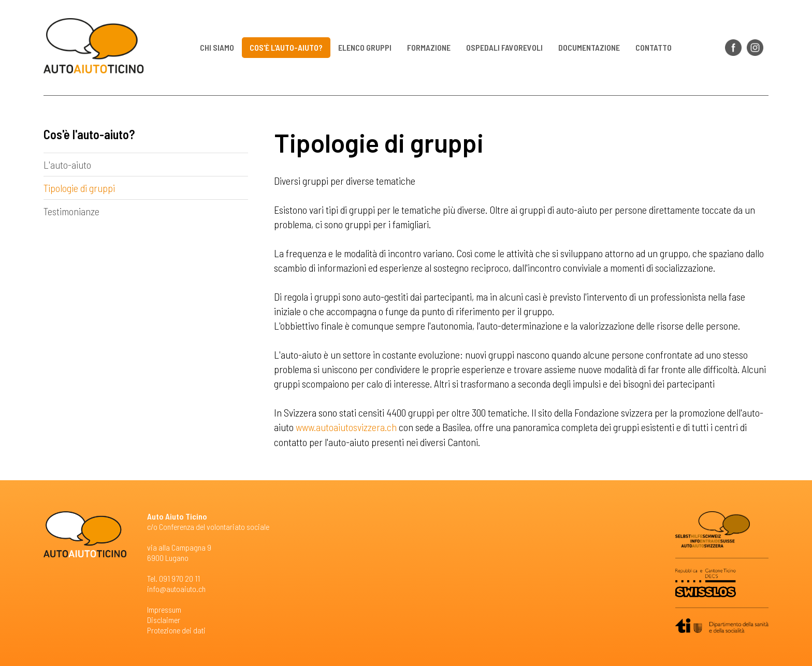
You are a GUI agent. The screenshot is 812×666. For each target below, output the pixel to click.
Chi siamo (218, 47)
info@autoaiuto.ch (176, 588)
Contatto (654, 47)
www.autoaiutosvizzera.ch (346, 427)
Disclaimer (164, 619)
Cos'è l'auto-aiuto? (287, 47)
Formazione (429, 47)
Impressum (164, 609)
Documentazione (590, 47)
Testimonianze (71, 211)
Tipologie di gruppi (79, 188)
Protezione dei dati (176, 630)
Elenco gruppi (365, 47)
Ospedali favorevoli (505, 47)
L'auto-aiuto (67, 165)
